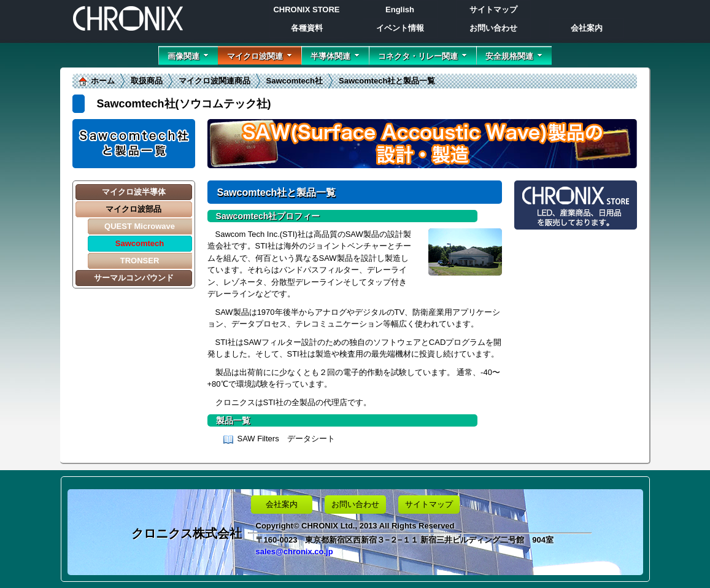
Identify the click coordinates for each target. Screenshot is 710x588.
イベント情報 (400, 28)
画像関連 (188, 56)
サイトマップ (493, 10)
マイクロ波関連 (260, 56)
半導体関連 (335, 56)
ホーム (103, 81)
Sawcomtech (140, 243)
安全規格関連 (514, 56)
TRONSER (140, 261)
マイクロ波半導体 (134, 192)
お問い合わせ (493, 28)
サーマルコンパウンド (134, 278)
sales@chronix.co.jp (295, 551)
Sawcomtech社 (295, 81)
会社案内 (587, 28)
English (400, 10)
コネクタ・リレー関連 (423, 56)
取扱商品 (147, 81)
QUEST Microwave (140, 226)
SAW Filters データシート (286, 439)
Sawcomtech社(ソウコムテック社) (184, 104)
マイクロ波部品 (133, 209)
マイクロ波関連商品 (214, 81)
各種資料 (307, 28)
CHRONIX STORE (306, 10)
